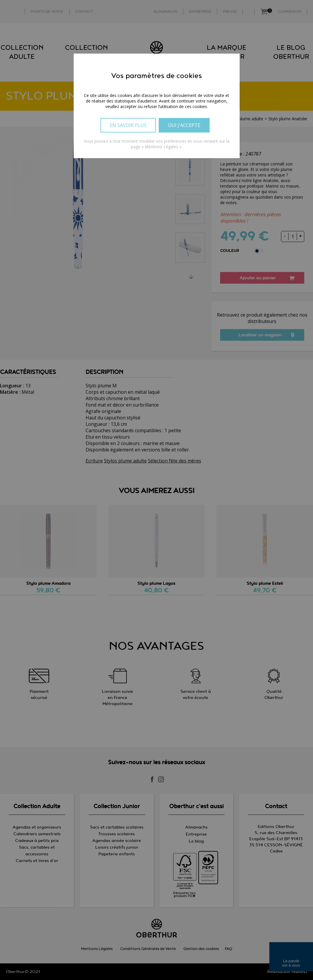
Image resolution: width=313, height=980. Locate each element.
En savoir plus (128, 125)
